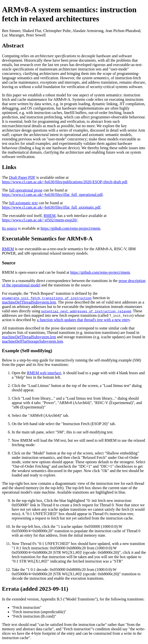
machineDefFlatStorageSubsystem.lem (32, 341)
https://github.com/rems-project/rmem (70, 228)
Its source (10, 228)
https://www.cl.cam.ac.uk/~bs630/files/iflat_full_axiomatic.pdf (51, 207)
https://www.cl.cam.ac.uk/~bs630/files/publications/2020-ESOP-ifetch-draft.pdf (65, 182)
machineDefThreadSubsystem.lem (29, 302)
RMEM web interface (44, 373)
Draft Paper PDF (22, 177)
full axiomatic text (23, 203)
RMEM (50, 216)
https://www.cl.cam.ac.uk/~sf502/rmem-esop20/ (40, 220)
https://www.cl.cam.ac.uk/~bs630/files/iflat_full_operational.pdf (52, 195)
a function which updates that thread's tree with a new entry (83, 320)
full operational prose (26, 190)
